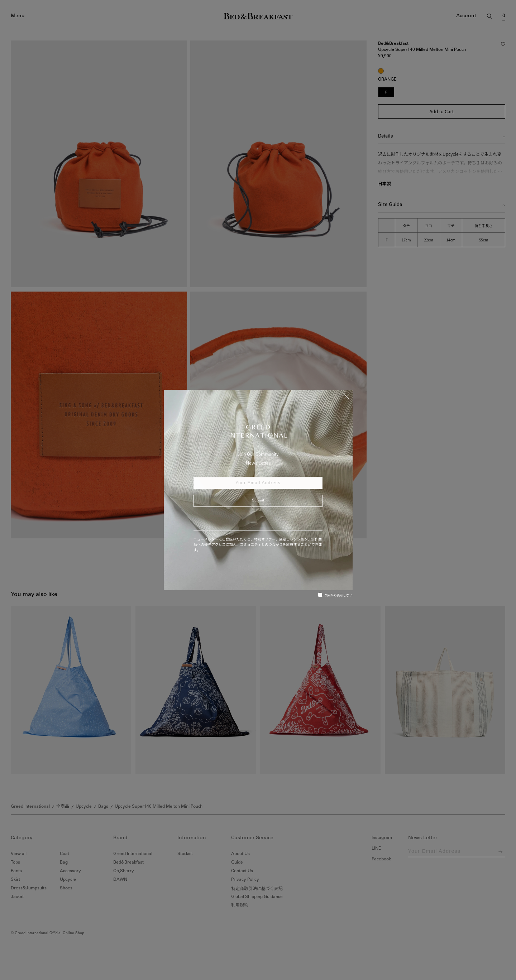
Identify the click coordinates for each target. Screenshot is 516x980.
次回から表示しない (335, 595)
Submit (258, 501)
